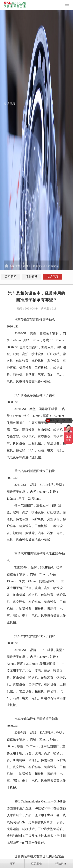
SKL (17, 811)
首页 (26, 270)
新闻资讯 (38, 270)
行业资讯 (31, 277)
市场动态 (53, 270)
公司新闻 (11, 277)
